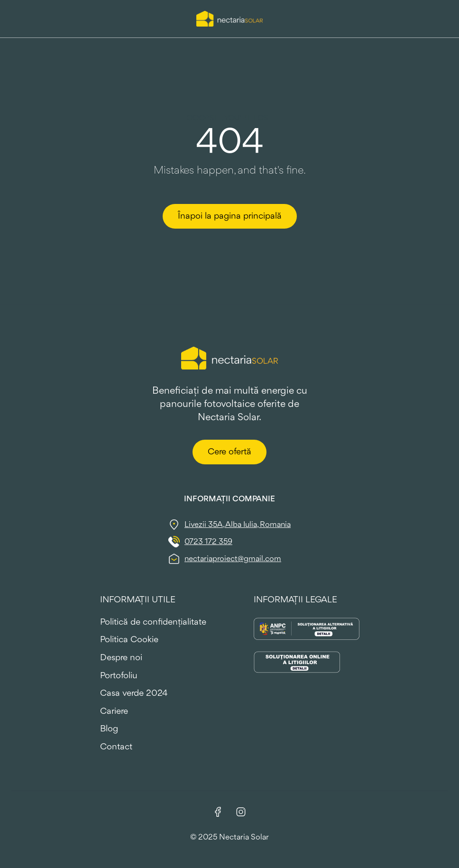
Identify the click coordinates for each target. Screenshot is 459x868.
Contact (116, 747)
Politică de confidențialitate (153, 622)
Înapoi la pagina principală (230, 216)
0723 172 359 (208, 542)
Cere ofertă (229, 452)
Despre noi (121, 658)
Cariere (114, 711)
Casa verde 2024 (134, 693)
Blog (109, 729)
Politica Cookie (129, 640)
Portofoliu (119, 676)
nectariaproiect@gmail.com (233, 559)
